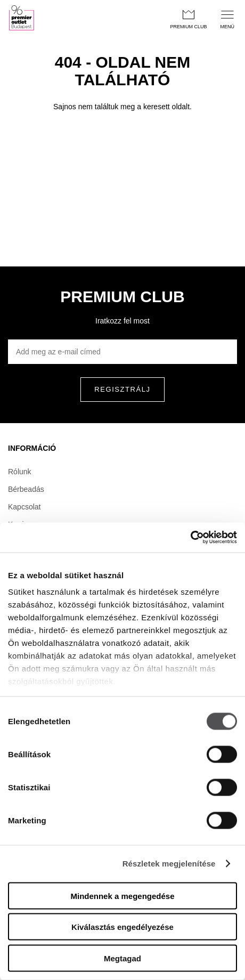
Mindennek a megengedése (122, 896)
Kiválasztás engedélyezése (123, 927)
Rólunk (20, 472)
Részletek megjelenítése (169, 864)
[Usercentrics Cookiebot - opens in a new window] (190, 538)
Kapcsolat (24, 507)
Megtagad (123, 958)
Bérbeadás (26, 489)
